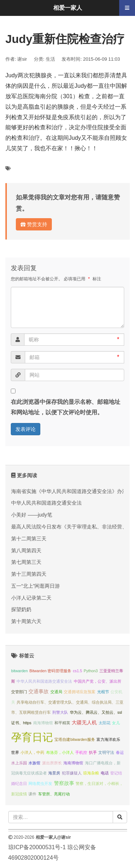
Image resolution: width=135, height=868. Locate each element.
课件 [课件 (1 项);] (32, 794)
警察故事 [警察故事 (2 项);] (64, 783)
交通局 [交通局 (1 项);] (56, 692)
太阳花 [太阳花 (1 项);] (105, 723)
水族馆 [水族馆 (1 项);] (34, 763)
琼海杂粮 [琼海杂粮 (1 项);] (91, 773)
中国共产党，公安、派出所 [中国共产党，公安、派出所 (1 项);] (98, 681)
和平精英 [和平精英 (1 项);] (62, 723)
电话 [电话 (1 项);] (105, 773)
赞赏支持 (34, 224)
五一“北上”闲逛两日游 (35, 586)
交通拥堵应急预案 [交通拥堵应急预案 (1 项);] (80, 692)
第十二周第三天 (29, 539)
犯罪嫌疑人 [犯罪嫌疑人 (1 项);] (72, 773)
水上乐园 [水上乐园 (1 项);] (19, 763)
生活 (50, 59)
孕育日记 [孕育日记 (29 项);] (32, 737)
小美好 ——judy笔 (32, 515)
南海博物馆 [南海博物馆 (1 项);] (43, 723)
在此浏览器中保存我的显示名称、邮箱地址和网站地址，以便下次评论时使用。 (66, 407)
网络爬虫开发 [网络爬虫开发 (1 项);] (40, 783)
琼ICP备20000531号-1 (37, 847)
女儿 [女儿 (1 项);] (116, 723)
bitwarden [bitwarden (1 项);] (19, 671)
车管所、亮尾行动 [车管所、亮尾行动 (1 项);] (54, 794)
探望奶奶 (21, 609)
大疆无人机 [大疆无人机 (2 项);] (84, 723)
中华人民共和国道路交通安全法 (46, 503)
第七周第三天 (26, 562)
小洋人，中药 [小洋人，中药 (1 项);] (32, 752)
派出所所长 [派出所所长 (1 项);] (52, 763)
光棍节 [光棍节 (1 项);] (103, 692)
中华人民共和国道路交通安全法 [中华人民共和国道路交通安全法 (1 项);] (44, 681)
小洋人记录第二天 (31, 598)
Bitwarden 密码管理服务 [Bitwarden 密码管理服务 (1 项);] (50, 671)
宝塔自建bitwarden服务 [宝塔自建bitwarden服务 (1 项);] (75, 739)
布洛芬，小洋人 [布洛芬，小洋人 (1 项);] (60, 752)
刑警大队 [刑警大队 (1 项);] (60, 712)
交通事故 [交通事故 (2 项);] (39, 692)
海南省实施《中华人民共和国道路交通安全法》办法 (69, 491)
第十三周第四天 (29, 574)
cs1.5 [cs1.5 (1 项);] (77, 671)
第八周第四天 (26, 550)
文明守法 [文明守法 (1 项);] (106, 752)
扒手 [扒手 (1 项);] (93, 752)
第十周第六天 (26, 621)
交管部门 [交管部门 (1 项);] (19, 692)
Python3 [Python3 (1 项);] (91, 671)
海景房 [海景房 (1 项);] (54, 773)
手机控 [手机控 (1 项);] (81, 752)
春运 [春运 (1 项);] (120, 752)
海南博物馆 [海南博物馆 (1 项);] (73, 763)
